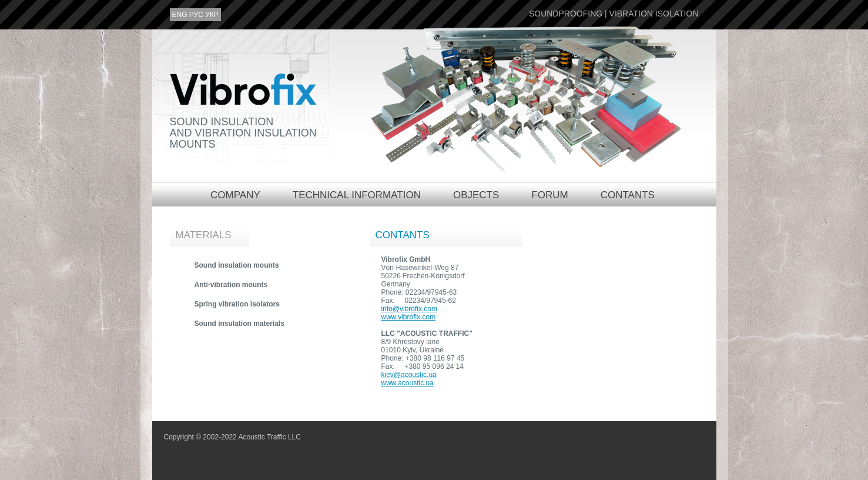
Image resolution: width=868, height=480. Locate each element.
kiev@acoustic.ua (409, 375)
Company (235, 195)
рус (196, 15)
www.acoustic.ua (408, 383)
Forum (549, 195)
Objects (476, 195)
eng (180, 15)
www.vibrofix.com (409, 317)
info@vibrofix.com (410, 309)
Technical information (357, 195)
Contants (628, 195)
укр (212, 15)
